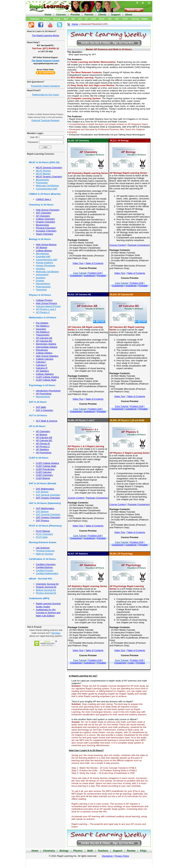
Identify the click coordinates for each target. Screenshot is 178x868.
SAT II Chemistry (45, 410)
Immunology (42, 275)
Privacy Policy (122, 856)
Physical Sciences (45, 551)
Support (116, 15)
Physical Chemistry (46, 228)
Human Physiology (46, 265)
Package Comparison (139, 245)
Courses (61, 15)
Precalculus (42, 350)
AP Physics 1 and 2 (46, 309)
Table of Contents (94, 263)
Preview (75, 15)
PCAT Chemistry (44, 534)
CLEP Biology (43, 478)
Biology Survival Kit (46, 590)
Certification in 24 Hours (42, 559)
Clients (102, 15)
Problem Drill (95, 273)
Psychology (42, 183)
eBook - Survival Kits (41, 579)
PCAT (125, 19)
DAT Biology (42, 492)
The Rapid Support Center (45, 61)
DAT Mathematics (45, 489)
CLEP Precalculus (45, 469)
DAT (110, 19)
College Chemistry (45, 219)
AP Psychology (44, 394)
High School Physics (47, 303)
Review (131, 851)
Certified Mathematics (47, 573)
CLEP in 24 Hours (39, 458)
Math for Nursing (45, 554)
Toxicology (41, 290)
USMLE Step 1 (44, 199)
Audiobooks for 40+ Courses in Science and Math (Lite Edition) (48, 613)
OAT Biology (42, 511)
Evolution (41, 278)
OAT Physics (43, 521)
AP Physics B (43, 444)
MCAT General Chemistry (49, 168)
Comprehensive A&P (47, 189)
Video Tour (78, 263)
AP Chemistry (43, 216)
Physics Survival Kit (46, 593)
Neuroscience (43, 284)
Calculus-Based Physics (48, 306)
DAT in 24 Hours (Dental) (43, 483)
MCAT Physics (43, 171)
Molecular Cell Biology (47, 186)
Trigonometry (43, 335)
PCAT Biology (43, 531)
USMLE (145, 19)
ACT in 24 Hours (38, 415)
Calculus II (41, 365)
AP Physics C (43, 312)
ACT (80, 19)
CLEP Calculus (44, 472)
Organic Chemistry (46, 222)
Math (66, 19)
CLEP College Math (46, 380)
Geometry (41, 329)
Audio (131, 663)
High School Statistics (47, 356)
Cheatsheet (76, 276)
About (128, 15)
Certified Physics (45, 570)
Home (48, 15)
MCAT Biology (43, 174)
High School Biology (46, 245)
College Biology (44, 251)
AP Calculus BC (44, 341)
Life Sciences (43, 548)
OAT (117, 19)
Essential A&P (43, 256)
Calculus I (41, 362)
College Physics (44, 300)
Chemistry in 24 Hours (41, 205)
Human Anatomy (45, 263)
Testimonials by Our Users (46, 95)
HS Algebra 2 (43, 332)
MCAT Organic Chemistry (49, 177)
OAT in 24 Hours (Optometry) (45, 503)
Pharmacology (43, 287)
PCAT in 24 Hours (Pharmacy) (45, 526)
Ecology (40, 281)
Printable (101, 276)
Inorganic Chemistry (46, 231)
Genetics (41, 269)
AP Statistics (43, 371)
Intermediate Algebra (47, 347)
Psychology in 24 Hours (42, 385)
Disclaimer (107, 856)
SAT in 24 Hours (38, 402)
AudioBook (89, 276)
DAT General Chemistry (48, 495)
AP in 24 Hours (37, 426)
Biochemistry (43, 180)
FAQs (143, 851)
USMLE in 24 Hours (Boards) (45, 194)
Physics (47, 19)
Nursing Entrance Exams (43, 542)
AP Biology (42, 247)
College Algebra (44, 353)
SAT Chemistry (44, 213)
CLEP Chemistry (44, 475)
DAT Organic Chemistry (48, 498)
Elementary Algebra (46, 344)
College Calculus (45, 359)
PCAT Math (42, 537)
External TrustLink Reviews (45, 120)
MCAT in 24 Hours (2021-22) (44, 162)
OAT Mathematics (45, 508)
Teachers (103, 851)
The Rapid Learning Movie (45, 35)
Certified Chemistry (46, 564)
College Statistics (45, 374)
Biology (57, 19)
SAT (73, 19)
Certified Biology (44, 567)
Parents (89, 15)
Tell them (56, 633)
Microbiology (43, 254)
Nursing (135, 19)
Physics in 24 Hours (40, 295)
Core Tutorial (80, 273)
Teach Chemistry (45, 234)
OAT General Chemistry (48, 514)
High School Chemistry (48, 210)
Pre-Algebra (42, 323)
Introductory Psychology (48, 391)
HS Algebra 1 (43, 326)
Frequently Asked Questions (45, 86)
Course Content (118, 245)
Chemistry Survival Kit (47, 584)
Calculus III (42, 368)
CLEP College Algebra (47, 377)
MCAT (102, 19)
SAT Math (41, 407)
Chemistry (35, 19)
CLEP (93, 19)
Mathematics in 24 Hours (43, 318)
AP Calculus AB (44, 338)
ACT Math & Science (47, 421)
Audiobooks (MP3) (39, 598)
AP (86, 19)
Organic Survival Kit (46, 587)
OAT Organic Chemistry (48, 517)
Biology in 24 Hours (40, 239)
